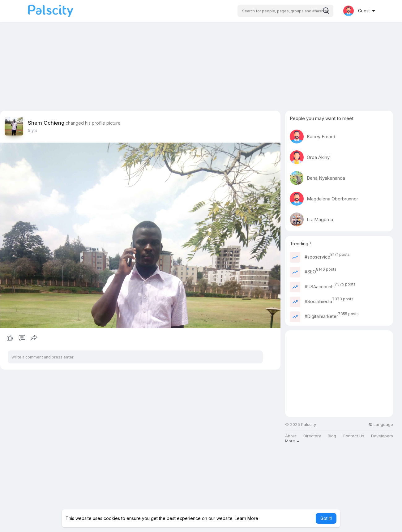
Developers (382, 436)
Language (381, 425)
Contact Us (353, 436)
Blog (332, 436)
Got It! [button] (326, 518)
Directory (312, 436)
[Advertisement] (201, 67)
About (291, 436)
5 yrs (33, 130)
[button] (285, 11)
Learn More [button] (246, 518)
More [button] (292, 441)
